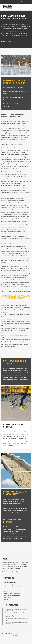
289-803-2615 (8, 598)
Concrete (4, 41)
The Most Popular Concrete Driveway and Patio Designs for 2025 (16, 623)
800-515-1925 (8, 600)
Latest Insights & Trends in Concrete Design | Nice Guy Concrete (17, 619)
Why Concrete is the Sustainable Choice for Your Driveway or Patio (16, 610)
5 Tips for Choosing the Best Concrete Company (16, 613)
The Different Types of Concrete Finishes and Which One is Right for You (17, 616)
